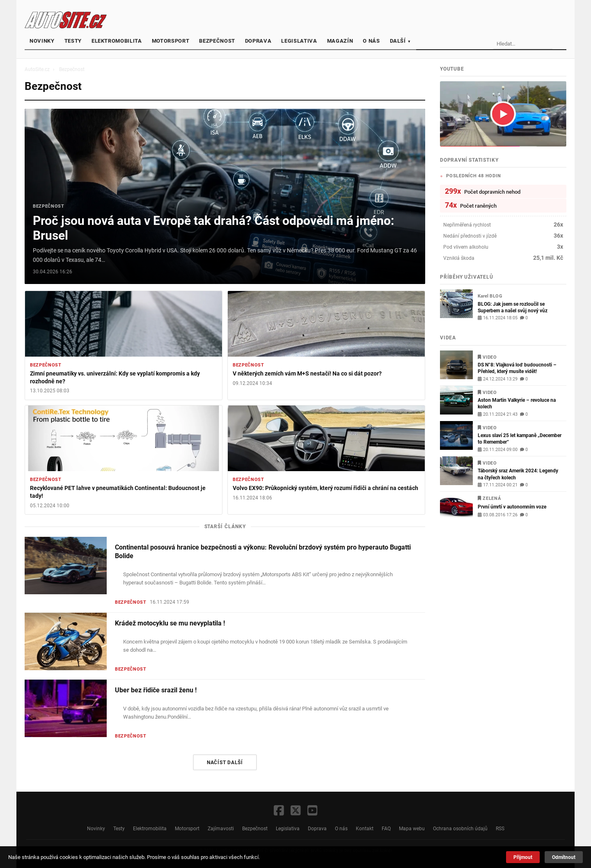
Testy (73, 41)
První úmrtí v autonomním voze (512, 507)
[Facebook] (279, 811)
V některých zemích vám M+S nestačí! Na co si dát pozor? (307, 374)
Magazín (340, 41)
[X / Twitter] (296, 811)
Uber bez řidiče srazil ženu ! (156, 690)
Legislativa (299, 41)
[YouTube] (313, 811)
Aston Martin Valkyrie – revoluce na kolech (517, 403)
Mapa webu (412, 828)
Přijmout (523, 857)
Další (401, 41)
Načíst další (225, 762)
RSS (500, 828)
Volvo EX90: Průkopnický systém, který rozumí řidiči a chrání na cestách (325, 488)
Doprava (258, 41)
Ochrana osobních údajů (460, 828)
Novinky (42, 41)
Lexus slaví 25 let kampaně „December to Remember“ (520, 439)
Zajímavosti (221, 828)
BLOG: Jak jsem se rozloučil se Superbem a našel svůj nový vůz (513, 307)
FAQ (386, 828)
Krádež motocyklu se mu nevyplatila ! (170, 623)
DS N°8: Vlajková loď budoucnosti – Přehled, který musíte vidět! (517, 368)
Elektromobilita (117, 41)
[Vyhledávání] (540, 44)
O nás (371, 41)
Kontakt (365, 828)
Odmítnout (564, 857)
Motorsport (171, 41)
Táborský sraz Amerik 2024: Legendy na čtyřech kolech (518, 474)
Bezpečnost (217, 41)
